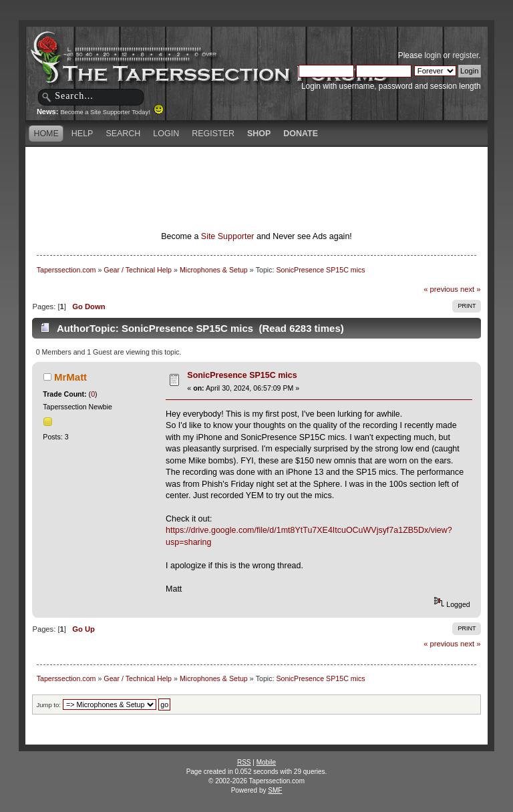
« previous (441, 289)
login (433, 55)
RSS (244, 762)
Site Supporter (228, 236)
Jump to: (48, 705)
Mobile (266, 762)
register (465, 55)
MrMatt (70, 377)
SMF (275, 790)
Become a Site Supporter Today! (112, 112)
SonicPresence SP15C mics (242, 375)
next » (471, 289)
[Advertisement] (256, 170)
